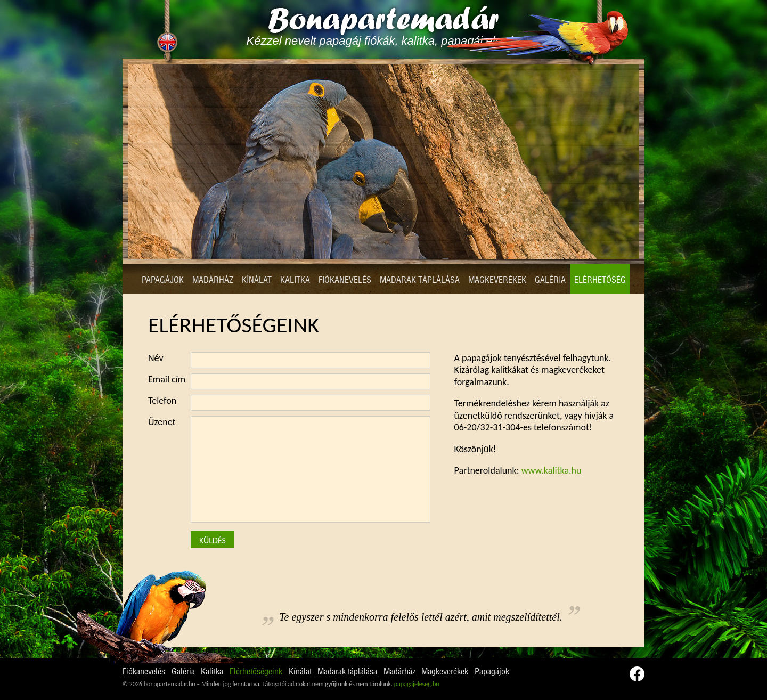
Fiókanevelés (345, 280)
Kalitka (295, 280)
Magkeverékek (497, 280)
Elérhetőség (600, 280)
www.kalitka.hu (552, 470)
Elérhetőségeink (256, 672)
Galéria (550, 280)
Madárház (213, 280)
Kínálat (257, 280)
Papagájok (163, 280)
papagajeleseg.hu (417, 684)
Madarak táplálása (420, 280)
